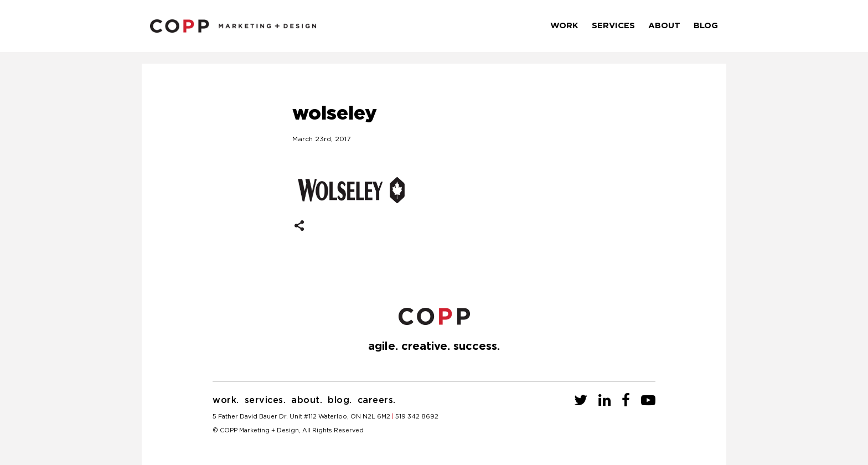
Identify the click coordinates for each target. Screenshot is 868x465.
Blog (706, 26)
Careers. (377, 400)
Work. (226, 400)
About (664, 26)
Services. (265, 400)
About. (307, 400)
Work (564, 26)
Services (613, 26)
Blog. (340, 400)
